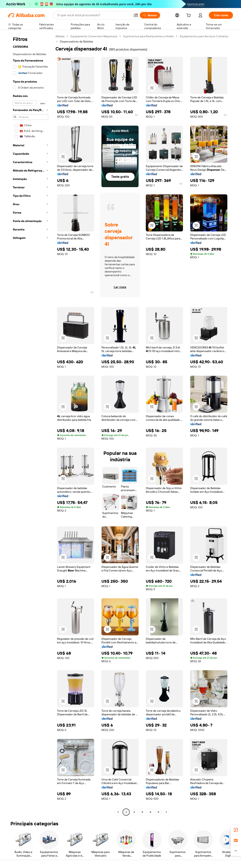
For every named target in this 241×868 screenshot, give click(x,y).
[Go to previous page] (118, 812)
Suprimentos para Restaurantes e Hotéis (148, 36)
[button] (136, 15)
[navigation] (31, 425)
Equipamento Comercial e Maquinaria (94, 36)
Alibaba (60, 36)
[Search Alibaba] (94, 15)
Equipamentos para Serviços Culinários (204, 36)
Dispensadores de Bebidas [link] (77, 41)
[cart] (189, 16)
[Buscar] (150, 15)
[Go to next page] (166, 812)
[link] (236, 830)
